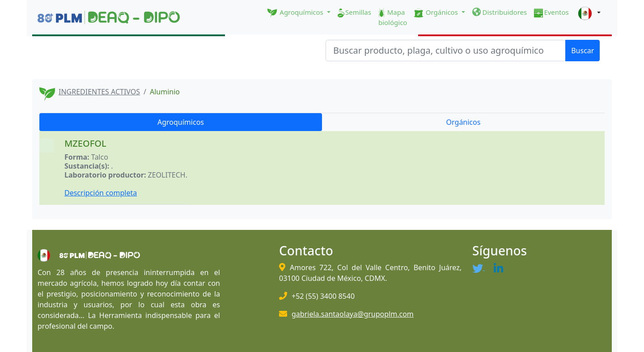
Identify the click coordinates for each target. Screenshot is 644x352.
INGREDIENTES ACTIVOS (99, 92)
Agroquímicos (181, 122)
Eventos (551, 13)
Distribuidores (500, 12)
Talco (100, 157)
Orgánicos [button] (437, 13)
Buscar (583, 51)
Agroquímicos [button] (296, 13)
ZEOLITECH (167, 175)
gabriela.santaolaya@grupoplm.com (353, 314)
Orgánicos (464, 122)
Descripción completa (101, 193)
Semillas (354, 13)
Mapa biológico (393, 17)
